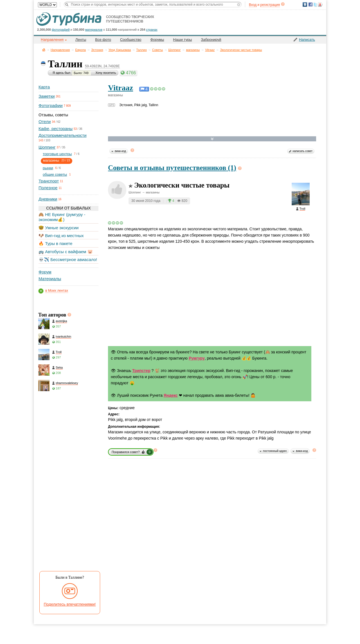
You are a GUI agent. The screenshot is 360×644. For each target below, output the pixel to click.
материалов (94, 30)
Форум (45, 272)
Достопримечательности (63, 135)
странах (152, 30)
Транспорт (49, 181)
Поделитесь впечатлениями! (70, 604)
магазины (193, 50)
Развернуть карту (212, 139)
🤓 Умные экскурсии (58, 228)
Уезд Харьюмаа (120, 50)
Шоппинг (174, 50)
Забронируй (211, 40)
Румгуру (197, 358)
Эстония (97, 50)
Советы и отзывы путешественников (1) (172, 168)
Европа (81, 50)
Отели (45, 122)
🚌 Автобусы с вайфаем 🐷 (66, 252)
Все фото (103, 40)
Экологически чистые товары (241, 50)
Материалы (50, 279)
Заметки (47, 96)
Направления (60, 50)
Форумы (157, 40)
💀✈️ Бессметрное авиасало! (68, 259)
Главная (44, 50)
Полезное (48, 188)
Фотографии (51, 105)
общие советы (55, 174)
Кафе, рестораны (56, 129)
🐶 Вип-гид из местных (61, 236)
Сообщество (131, 40)
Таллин (141, 50)
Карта (44, 87)
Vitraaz (210, 50)
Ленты (81, 40)
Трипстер (141, 371)
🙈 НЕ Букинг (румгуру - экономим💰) (62, 217)
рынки (48, 168)
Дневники (48, 199)
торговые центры (57, 154)
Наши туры (182, 40)
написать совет (302, 151)
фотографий (61, 30)
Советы (157, 50)
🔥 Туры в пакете (55, 243)
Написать (307, 40)
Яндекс (171, 395)
